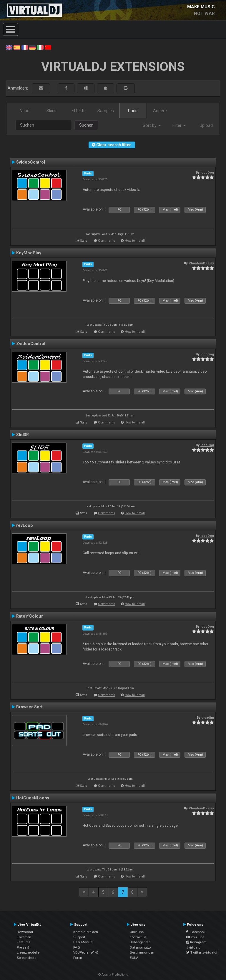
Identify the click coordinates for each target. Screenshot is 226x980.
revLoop (24, 525)
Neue (25, 111)
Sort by (152, 125)
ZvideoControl (31, 344)
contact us (138, 937)
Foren (78, 958)
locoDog (207, 172)
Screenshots (26, 958)
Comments (107, 241)
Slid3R (23, 435)
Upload (206, 125)
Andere (160, 111)
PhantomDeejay (201, 263)
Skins (51, 111)
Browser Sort (29, 707)
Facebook (196, 932)
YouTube (195, 937)
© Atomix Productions (113, 975)
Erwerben (24, 937)
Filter (179, 125)
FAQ (77, 947)
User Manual (83, 942)
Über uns (137, 932)
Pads (133, 111)
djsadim (208, 717)
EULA (134, 958)
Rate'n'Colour (30, 616)
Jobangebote (140, 942)
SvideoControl (31, 162)
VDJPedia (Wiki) (86, 952)
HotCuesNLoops (33, 798)
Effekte (79, 111)
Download (25, 932)
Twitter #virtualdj (202, 952)
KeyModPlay (29, 253)
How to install (135, 241)
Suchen (86, 125)
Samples (106, 111)
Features (24, 942)
